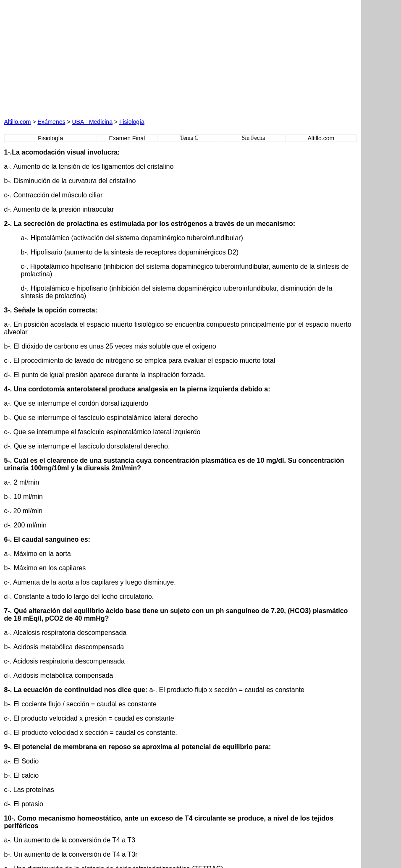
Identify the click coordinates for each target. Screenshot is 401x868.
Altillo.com (18, 122)
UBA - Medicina (92, 122)
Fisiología (132, 122)
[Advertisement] (100, 57)
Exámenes (51, 122)
